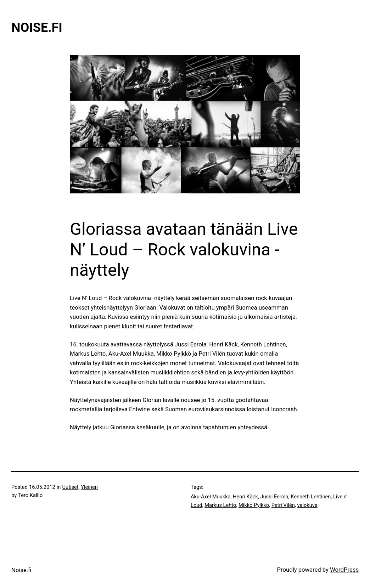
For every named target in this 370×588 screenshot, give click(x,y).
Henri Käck (245, 497)
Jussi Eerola (274, 497)
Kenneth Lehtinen (311, 497)
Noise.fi (37, 28)
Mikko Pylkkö (254, 505)
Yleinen (89, 487)
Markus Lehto (220, 505)
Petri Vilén (283, 505)
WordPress (344, 570)
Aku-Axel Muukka (211, 497)
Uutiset (71, 487)
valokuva (307, 505)
